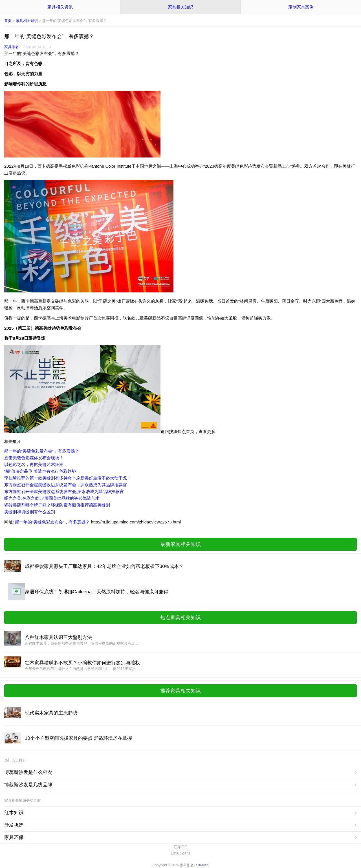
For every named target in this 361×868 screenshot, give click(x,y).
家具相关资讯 (60, 7)
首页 (8, 21)
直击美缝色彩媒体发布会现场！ (34, 458)
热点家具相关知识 (180, 618)
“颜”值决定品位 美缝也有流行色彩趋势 (40, 471)
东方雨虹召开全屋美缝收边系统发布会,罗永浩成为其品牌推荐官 (64, 491)
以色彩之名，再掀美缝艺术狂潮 (34, 464)
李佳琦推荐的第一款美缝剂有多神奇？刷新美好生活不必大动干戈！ (68, 478)
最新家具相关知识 (180, 544)
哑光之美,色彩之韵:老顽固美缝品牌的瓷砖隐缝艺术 (52, 498)
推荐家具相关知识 (180, 691)
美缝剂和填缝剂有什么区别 (30, 512)
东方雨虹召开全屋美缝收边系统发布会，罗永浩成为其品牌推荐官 (66, 485)
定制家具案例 (301, 7)
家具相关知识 (180, 7)
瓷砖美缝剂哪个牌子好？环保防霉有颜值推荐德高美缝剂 (57, 505)
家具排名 (12, 47)
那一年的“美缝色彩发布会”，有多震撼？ (42, 451)
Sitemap (202, 865)
